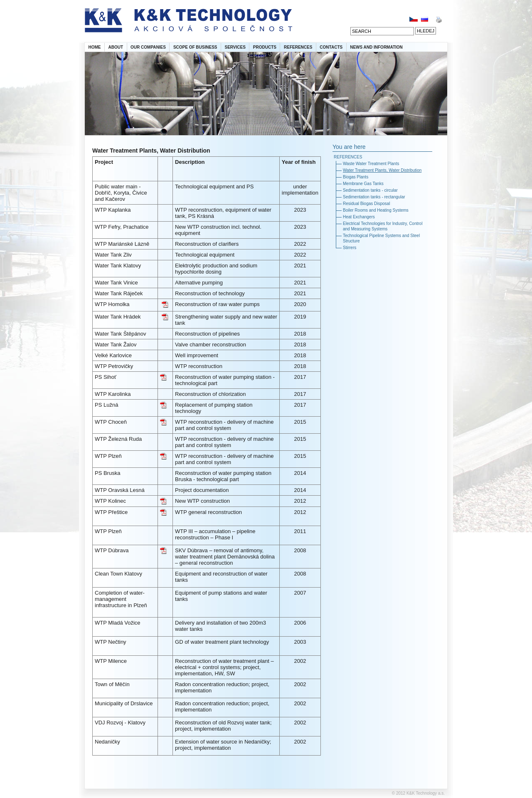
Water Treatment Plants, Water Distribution (382, 170)
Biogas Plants (356, 177)
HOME (95, 47)
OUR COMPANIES (148, 47)
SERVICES (235, 47)
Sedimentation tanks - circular (370, 190)
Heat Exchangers (359, 217)
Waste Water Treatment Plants (371, 164)
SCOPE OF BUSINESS (195, 47)
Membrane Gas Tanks (363, 184)
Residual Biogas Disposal (366, 204)
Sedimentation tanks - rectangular (374, 197)
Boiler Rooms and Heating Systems (376, 210)
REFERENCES (298, 47)
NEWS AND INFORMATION (376, 47)
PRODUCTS (265, 47)
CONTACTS (331, 47)
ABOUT (116, 47)
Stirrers (350, 248)
